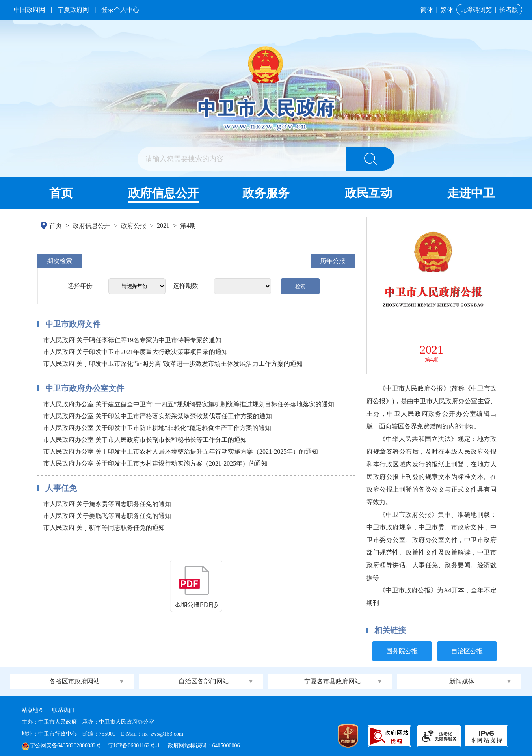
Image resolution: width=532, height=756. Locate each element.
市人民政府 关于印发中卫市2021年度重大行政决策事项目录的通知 (136, 352)
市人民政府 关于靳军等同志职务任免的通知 (104, 528)
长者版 (509, 10)
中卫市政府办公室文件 (85, 388)
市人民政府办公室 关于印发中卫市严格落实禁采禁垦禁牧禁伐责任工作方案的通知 (158, 416)
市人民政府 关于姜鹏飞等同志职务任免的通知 (107, 516)
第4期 (188, 226)
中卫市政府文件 (73, 324)
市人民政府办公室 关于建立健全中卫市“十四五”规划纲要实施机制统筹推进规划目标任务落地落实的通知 (189, 404)
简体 (427, 10)
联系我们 (63, 710)
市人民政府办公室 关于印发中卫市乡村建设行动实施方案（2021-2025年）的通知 (155, 463)
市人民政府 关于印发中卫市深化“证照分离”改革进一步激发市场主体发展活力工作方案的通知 (173, 364)
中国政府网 (30, 10)
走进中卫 (471, 193)
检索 (300, 286)
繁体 (447, 10)
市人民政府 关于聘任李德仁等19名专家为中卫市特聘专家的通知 (132, 340)
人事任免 (61, 488)
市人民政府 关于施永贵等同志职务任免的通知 (107, 504)
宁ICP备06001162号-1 (135, 746)
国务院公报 (402, 651)
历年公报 (333, 261)
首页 (61, 193)
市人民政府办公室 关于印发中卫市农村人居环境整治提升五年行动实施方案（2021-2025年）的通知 (181, 452)
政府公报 (134, 226)
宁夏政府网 (73, 10)
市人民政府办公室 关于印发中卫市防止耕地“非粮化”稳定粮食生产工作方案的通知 (157, 428)
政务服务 (266, 193)
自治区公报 (467, 651)
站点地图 (33, 710)
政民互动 (368, 193)
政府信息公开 (164, 193)
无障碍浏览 (476, 10)
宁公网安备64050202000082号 (61, 746)
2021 (163, 226)
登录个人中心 (120, 10)
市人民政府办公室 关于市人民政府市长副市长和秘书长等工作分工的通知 (145, 440)
